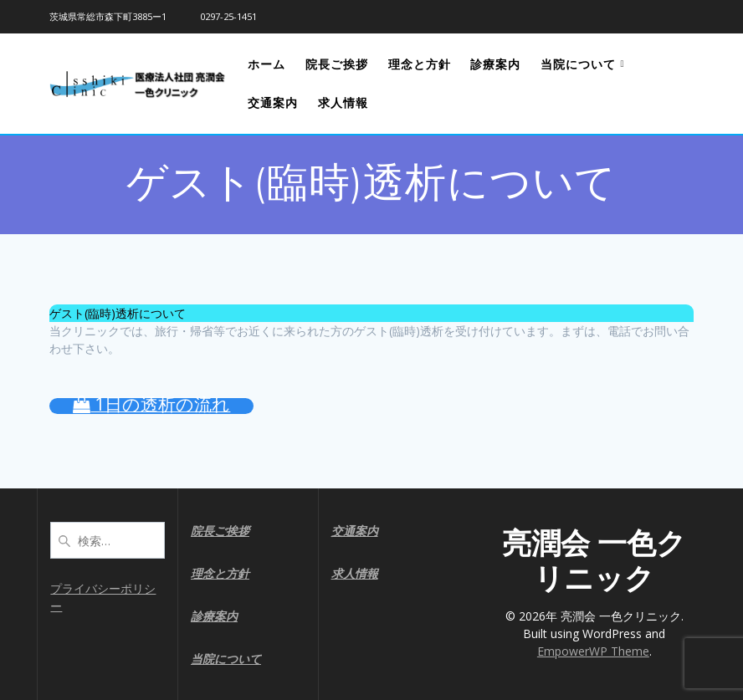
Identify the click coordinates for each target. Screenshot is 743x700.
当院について (578, 64)
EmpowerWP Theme (593, 651)
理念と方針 (420, 64)
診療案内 (495, 64)
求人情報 (343, 102)
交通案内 (273, 102)
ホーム (266, 64)
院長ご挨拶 (337, 64)
